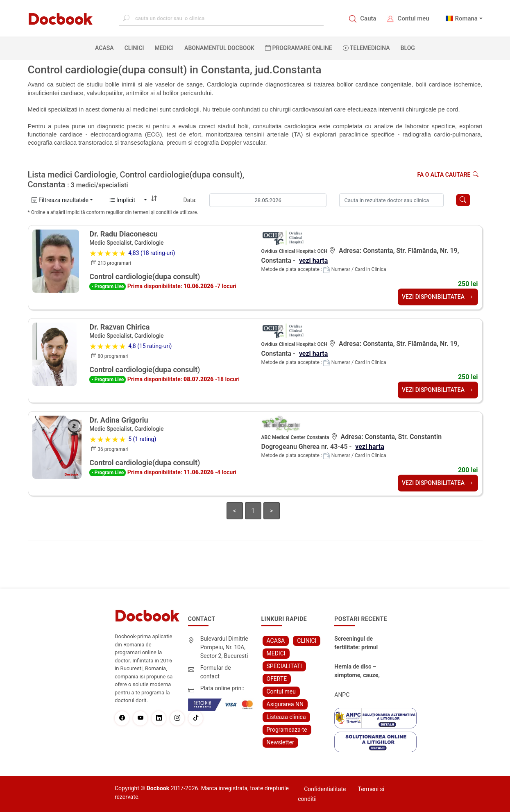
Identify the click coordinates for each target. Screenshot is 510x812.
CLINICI (134, 48)
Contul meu (414, 18)
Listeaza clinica (286, 717)
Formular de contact (216, 672)
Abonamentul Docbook (219, 48)
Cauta (368, 18)
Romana (466, 18)
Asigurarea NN (285, 704)
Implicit (126, 200)
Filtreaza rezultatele (60, 200)
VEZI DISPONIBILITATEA (438, 297)
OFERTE (277, 679)
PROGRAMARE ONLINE (299, 48)
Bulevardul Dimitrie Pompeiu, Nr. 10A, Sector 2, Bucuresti (224, 647)
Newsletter (280, 742)
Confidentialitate (325, 789)
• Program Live (108, 287)
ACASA (106, 48)
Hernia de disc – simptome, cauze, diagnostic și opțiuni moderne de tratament (359, 671)
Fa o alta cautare (448, 175)
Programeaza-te (287, 730)
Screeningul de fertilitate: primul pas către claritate (357, 644)
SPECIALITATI (284, 666)
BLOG (408, 48)
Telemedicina (366, 48)
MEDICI (164, 48)
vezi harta (313, 260)
